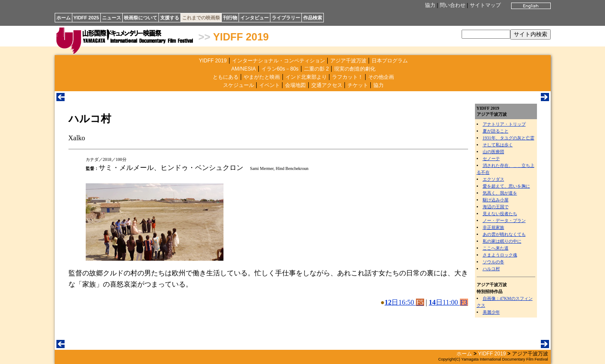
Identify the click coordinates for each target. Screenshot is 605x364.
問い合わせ (453, 5)
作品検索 (313, 18)
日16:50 (404, 302)
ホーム (64, 18)
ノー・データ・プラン (504, 221)
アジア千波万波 (348, 61)
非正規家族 (493, 227)
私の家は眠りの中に (502, 241)
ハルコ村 (491, 269)
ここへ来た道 (496, 248)
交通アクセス (327, 85)
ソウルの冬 (493, 262)
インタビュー (254, 18)
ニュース (112, 18)
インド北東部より (306, 77)
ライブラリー (286, 18)
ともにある (226, 77)
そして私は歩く (498, 145)
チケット (358, 85)
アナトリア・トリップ (504, 124)
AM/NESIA (244, 69)
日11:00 (448, 302)
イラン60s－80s (280, 69)
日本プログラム (390, 61)
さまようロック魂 (500, 255)
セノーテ (491, 159)
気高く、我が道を (500, 193)
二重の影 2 (316, 69)
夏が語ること (496, 131)
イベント (270, 85)
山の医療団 (493, 152)
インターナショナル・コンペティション (279, 61)
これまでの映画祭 (201, 18)
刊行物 (230, 18)
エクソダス (493, 179)
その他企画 (381, 77)
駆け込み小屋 (496, 200)
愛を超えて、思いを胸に (506, 186)
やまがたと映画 (262, 77)
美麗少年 (491, 312)
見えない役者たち (500, 214)
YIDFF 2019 (241, 37)
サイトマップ (485, 5)
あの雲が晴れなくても (504, 234)
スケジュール (239, 85)
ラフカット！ (347, 77)
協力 (430, 5)
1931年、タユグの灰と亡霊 (509, 138)
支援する (170, 18)
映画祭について (141, 18)
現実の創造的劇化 (355, 69)
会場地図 (295, 85)
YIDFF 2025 (86, 18)
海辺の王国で (496, 207)
